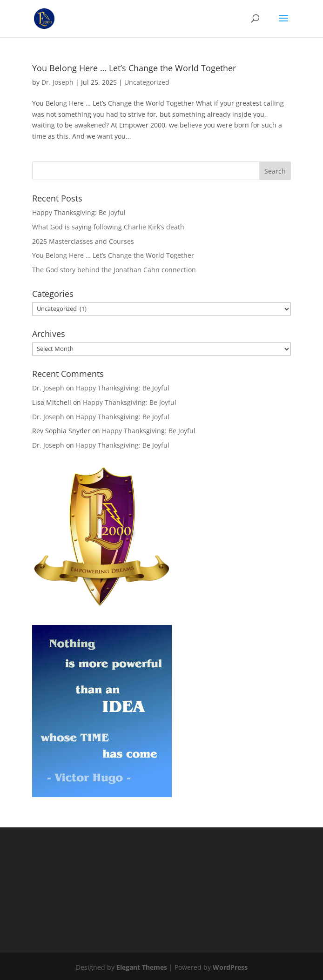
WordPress (230, 967)
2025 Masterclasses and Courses (83, 241)
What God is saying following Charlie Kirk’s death (108, 227)
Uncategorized (147, 82)
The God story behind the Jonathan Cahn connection (114, 270)
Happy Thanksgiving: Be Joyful (79, 212)
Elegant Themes (142, 967)
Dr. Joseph (57, 82)
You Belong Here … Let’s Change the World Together (134, 68)
